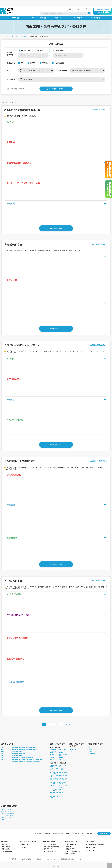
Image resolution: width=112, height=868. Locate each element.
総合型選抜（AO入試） (7, 808)
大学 (89, 744)
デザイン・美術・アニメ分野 (54, 786)
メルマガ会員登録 (71, 850)
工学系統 (52, 751)
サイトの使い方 (90, 847)
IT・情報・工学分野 (54, 766)
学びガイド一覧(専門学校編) (52, 844)
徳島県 (31, 756)
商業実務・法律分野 (63, 769)
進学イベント (24, 842)
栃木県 (17, 746)
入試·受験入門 (25, 844)
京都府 (17, 754)
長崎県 (20, 758)
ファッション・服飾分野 (63, 783)
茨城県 (13, 746)
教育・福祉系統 (63, 746)
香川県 (35, 756)
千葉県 (28, 746)
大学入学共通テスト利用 (7, 812)
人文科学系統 (53, 746)
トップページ (5, 30)
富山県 (13, 752)
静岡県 (13, 750)
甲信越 (3, 748)
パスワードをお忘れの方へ (73, 848)
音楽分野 (61, 786)
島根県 (17, 756)
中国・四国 (4, 756)
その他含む (4, 816)
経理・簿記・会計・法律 (72, 747)
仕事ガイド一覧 (48, 846)
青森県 (17, 744)
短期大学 (90, 746)
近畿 (3, 754)
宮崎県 (31, 758)
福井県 (20, 752)
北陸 (3, 752)
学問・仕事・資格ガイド (51, 839)
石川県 (17, 752)
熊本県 (24, 758)
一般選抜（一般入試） (7, 806)
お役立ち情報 (90, 839)
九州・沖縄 (4, 758)
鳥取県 (13, 756)
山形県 (31, 744)
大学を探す (5, 842)
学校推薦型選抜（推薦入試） (8, 810)
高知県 (42, 756)
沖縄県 (39, 758)
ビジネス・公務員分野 (54, 773)
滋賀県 (13, 754)
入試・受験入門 (15, 30)
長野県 (20, 748)
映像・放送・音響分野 (54, 790)
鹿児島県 (35, 758)
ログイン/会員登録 (71, 842)
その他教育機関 (91, 750)
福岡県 (13, 758)
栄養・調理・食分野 (63, 776)
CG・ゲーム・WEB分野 (62, 766)
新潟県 (13, 748)
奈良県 (28, 754)
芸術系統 (61, 756)
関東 (3, 746)
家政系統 (61, 754)
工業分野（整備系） (63, 762)
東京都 (31, 746)
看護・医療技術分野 (54, 776)
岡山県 (20, 756)
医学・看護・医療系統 (63, 751)
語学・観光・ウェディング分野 (54, 769)
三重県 (24, 750)
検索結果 (24, 30)
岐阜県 (20, 750)
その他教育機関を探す (8, 848)
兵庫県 (24, 754)
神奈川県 (35, 746)
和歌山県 (32, 754)
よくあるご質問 (90, 844)
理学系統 (61, 749)
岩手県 (20, 744)
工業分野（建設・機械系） (54, 762)
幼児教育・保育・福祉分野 (63, 780)
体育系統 (52, 756)
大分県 (28, 758)
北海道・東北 (5, 744)
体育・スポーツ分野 (54, 783)
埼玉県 (24, 746)
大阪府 (20, 754)
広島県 (24, 756)
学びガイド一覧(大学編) (50, 842)
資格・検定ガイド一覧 (50, 848)
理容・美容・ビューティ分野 (54, 780)
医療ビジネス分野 (63, 772)
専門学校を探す (6, 846)
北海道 (13, 744)
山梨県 (17, 748)
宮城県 (24, 744)
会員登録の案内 (70, 846)
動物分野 (61, 789)
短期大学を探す (6, 844)
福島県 (35, 744)
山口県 (28, 756)
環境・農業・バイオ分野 (54, 793)
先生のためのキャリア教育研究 (95, 842)
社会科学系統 (53, 749)
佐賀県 (17, 758)
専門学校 (90, 748)
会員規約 (68, 844)
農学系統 (52, 754)
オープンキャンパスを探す (28, 839)
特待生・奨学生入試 (6, 814)
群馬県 (20, 746)
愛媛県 (38, 756)
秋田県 (28, 744)
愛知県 (17, 750)
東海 (3, 750)
